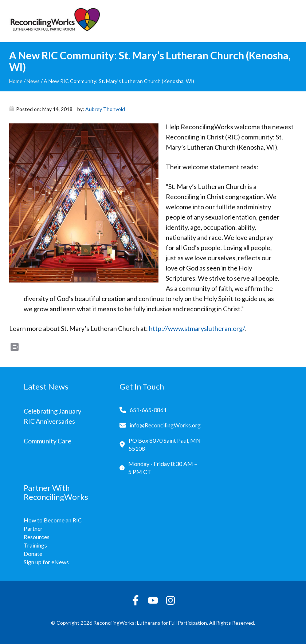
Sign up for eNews (46, 562)
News (33, 81)
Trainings (35, 545)
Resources (37, 537)
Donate (33, 554)
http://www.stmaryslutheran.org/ (196, 328)
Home (16, 81)
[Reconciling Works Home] (55, 21)
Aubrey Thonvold (105, 109)
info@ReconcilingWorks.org (165, 425)
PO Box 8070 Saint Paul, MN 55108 (165, 444)
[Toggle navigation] (291, 21)
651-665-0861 (148, 410)
